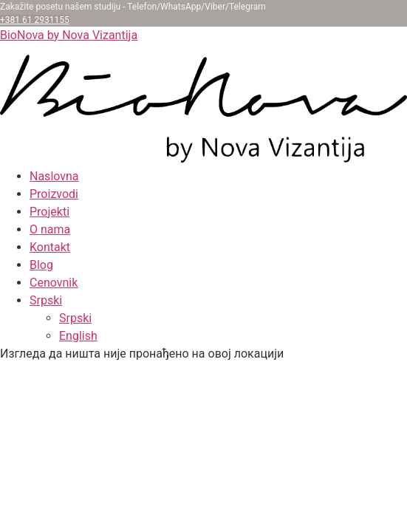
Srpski (46, 300)
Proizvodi (54, 194)
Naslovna (54, 176)
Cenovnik (54, 283)
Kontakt (50, 247)
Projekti (49, 212)
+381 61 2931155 (35, 20)
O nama (50, 229)
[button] (218, 301)
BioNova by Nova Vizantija (69, 35)
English (78, 336)
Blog (41, 265)
